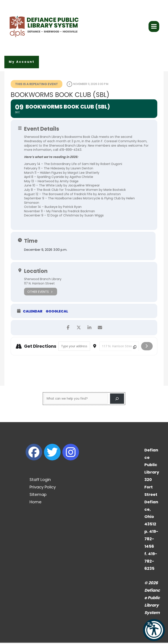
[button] (22, 63)
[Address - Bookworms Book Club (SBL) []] (74, 347)
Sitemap (38, 496)
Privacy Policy (43, 488)
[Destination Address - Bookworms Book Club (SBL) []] (119, 347)
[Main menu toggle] (154, 27)
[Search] (117, 400)
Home (36, 503)
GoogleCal (57, 313)
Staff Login (40, 481)
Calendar (33, 313)
